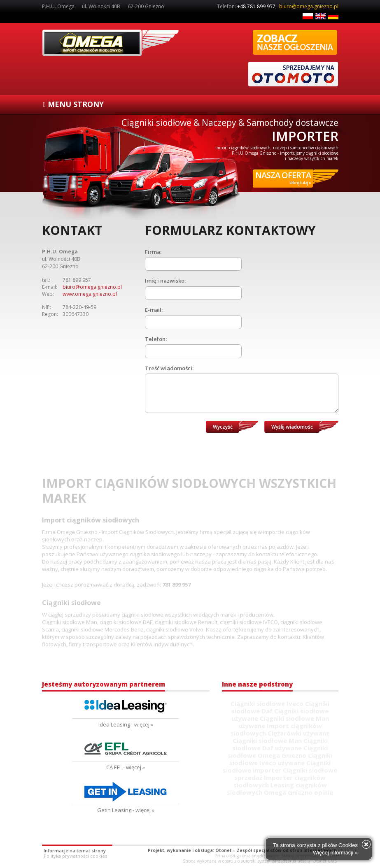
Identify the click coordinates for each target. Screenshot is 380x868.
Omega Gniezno (282, 755)
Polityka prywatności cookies (75, 856)
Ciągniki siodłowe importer (277, 766)
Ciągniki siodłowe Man (267, 740)
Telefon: (156, 339)
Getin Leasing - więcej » (126, 810)
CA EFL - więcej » (126, 767)
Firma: (153, 252)
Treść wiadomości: (169, 368)
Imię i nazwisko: (165, 281)
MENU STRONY (74, 104)
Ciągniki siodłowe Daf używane (280, 744)
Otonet (224, 850)
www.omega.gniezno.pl (90, 294)
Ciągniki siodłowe (111, 43)
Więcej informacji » (335, 853)
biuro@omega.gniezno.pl (309, 6)
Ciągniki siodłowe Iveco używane (281, 759)
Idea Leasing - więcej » (126, 724)
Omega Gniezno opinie (298, 792)
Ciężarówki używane (299, 733)
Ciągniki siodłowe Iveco (267, 703)
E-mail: (154, 310)
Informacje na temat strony (75, 851)
